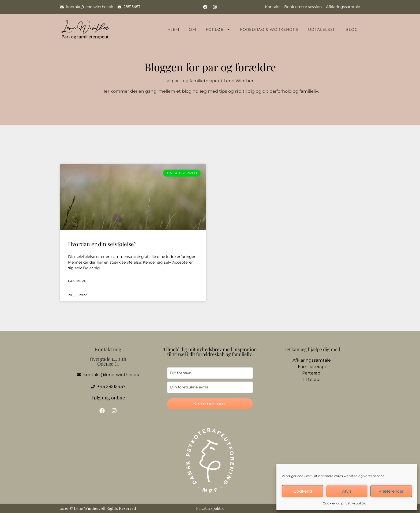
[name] (210, 373)
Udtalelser (322, 29)
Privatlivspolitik (210, 508)
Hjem (173, 29)
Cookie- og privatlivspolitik (344, 503)
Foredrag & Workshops (269, 29)
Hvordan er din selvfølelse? (102, 244)
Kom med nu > (210, 404)
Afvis (347, 491)
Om (192, 29)
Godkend (303, 491)
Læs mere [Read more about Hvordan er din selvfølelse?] (77, 281)
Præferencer (391, 491)
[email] (210, 387)
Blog (352, 29)
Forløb (218, 29)
